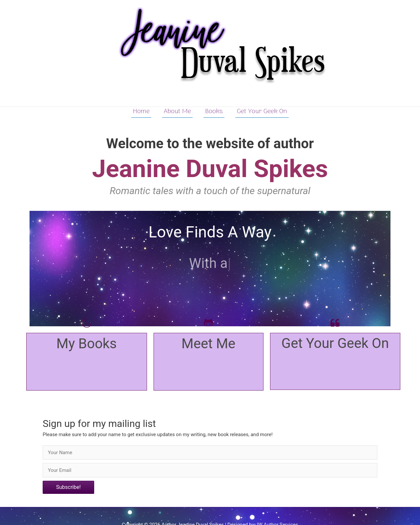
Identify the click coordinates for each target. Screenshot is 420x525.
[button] (68, 487)
